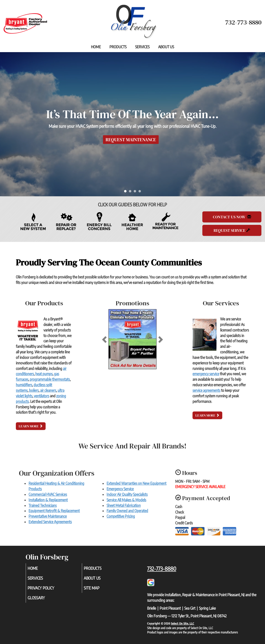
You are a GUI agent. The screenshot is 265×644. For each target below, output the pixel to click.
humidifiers (24, 385)
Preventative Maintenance (48, 516)
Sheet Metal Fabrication (124, 505)
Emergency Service (120, 489)
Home (96, 47)
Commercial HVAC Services (48, 494)
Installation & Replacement (48, 500)
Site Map (98, 590)
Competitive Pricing (121, 516)
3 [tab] (136, 192)
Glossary (43, 600)
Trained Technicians (43, 505)
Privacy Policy (48, 590)
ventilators (42, 396)
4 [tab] (141, 192)
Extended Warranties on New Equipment (136, 483)
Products (118, 47)
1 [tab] (126, 192)
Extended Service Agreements (50, 522)
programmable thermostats (50, 379)
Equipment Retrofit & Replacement (54, 511)
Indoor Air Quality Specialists (127, 494)
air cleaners (48, 390)
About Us (166, 47)
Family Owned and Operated (127, 511)
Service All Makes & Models (126, 500)
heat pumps (44, 374)
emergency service (206, 374)
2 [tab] (131, 192)
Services (142, 47)
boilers (34, 390)
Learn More (31, 426)
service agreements (206, 390)
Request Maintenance (131, 140)
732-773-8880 (162, 569)
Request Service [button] (232, 230)
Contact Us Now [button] (232, 217)
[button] (112, 339)
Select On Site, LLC (183, 623)
